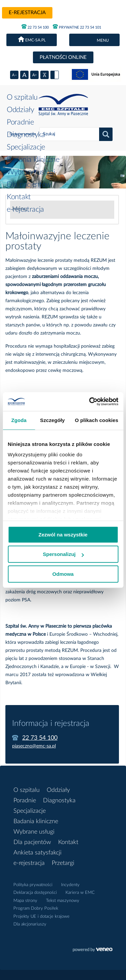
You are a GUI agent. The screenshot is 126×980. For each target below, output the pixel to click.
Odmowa (63, 574)
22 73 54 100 (35, 27)
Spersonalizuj (63, 554)
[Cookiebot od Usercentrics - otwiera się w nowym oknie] (90, 401)
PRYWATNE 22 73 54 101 (77, 27)
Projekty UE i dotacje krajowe (41, 917)
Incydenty (70, 885)
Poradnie (20, 122)
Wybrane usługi (31, 172)
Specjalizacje (26, 147)
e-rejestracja (27, 13)
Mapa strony (25, 901)
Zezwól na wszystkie (63, 535)
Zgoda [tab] (19, 420)
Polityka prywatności (33, 885)
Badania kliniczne (33, 160)
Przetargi (63, 863)
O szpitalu (22, 97)
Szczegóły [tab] (52, 420)
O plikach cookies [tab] (97, 420)
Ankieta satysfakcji (37, 853)
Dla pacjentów (29, 184)
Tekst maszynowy (63, 901)
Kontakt (19, 197)
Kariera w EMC (80, 893)
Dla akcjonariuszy (30, 924)
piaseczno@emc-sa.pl (34, 746)
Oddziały (20, 110)
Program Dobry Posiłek (36, 908)
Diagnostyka (26, 135)
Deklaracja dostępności (35, 893)
